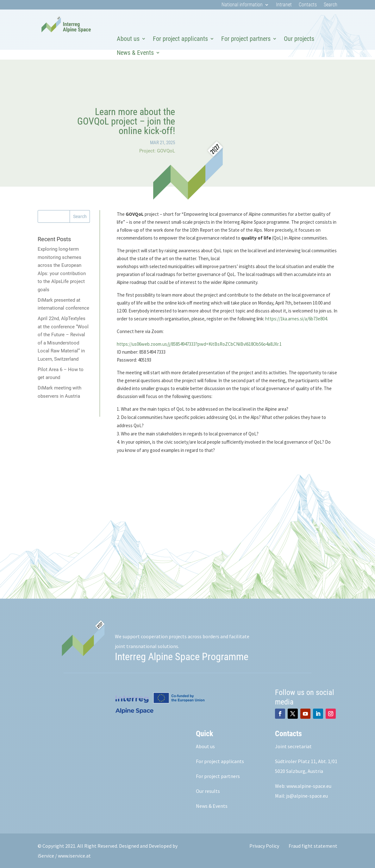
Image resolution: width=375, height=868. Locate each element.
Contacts (308, 5)
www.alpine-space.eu (309, 786)
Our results (208, 791)
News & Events (135, 53)
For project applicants (180, 39)
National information (242, 5)
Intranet (284, 5)
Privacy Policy (264, 846)
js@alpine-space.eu (307, 796)
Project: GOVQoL (157, 151)
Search (331, 5)
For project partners (246, 39)
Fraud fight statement (313, 846)
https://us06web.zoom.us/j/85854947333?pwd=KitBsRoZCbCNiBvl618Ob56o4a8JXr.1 (199, 344)
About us (128, 39)
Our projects (299, 39)
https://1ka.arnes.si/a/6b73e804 (296, 319)
